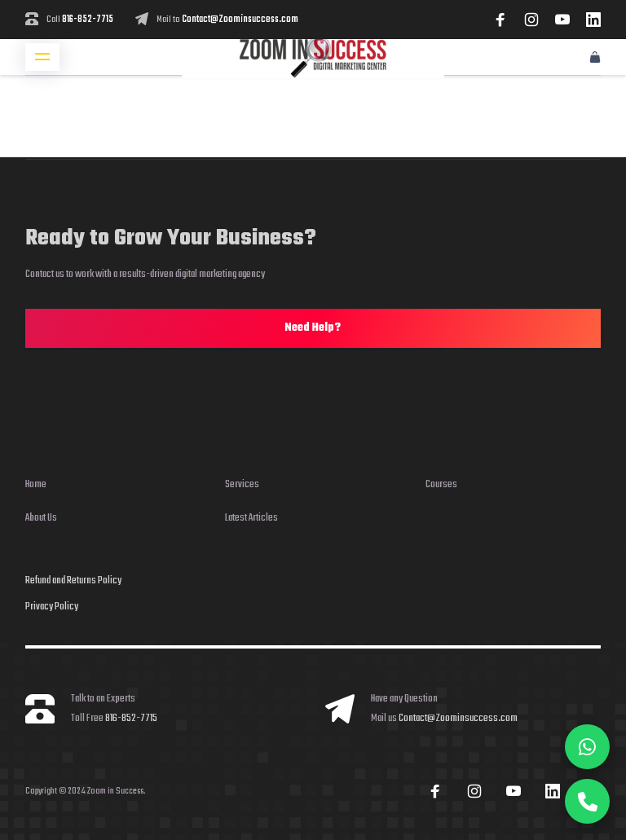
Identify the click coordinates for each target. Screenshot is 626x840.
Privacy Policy (52, 607)
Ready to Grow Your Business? (171, 238)
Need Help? (313, 328)
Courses (441, 484)
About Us (41, 518)
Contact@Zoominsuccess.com (240, 20)
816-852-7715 (88, 20)
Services (242, 484)
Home (36, 484)
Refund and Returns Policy (73, 581)
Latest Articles (251, 518)
